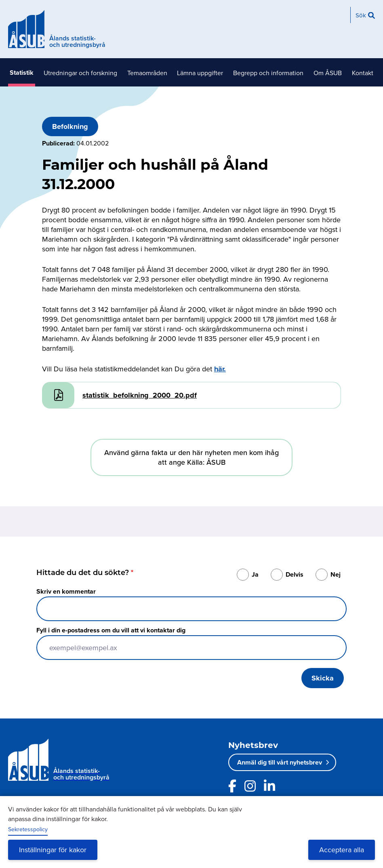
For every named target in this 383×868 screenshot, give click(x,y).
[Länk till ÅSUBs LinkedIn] (269, 786)
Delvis (295, 574)
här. (220, 369)
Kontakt (363, 73)
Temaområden (147, 73)
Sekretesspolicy (28, 829)
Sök (361, 15)
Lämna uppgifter (200, 73)
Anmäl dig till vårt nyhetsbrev (280, 762)
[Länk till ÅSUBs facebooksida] (232, 786)
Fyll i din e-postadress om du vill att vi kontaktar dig (111, 630)
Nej (336, 574)
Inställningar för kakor (53, 850)
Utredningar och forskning (80, 73)
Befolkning (70, 126)
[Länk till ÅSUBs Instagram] (250, 786)
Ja (255, 574)
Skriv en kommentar (66, 591)
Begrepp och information (268, 73)
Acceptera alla (342, 850)
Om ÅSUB (328, 73)
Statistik (22, 73)
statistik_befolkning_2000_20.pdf (140, 395)
